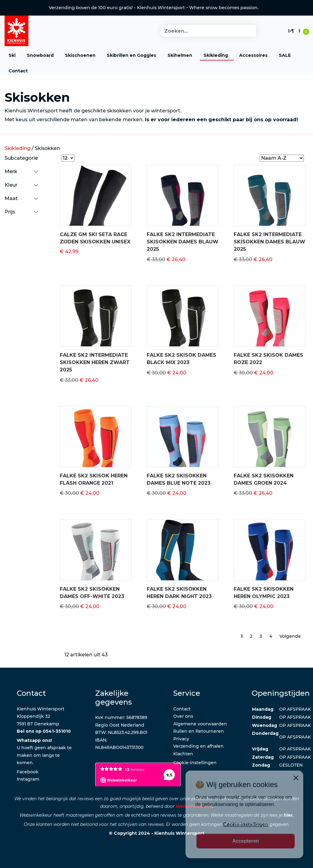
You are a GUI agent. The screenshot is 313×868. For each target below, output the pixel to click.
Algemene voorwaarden (200, 724)
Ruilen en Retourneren (199, 731)
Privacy (181, 739)
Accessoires (253, 55)
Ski (12, 55)
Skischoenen (80, 55)
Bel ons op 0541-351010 (44, 731)
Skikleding (216, 55)
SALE (285, 55)
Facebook (28, 772)
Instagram (28, 779)
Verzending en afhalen (198, 746)
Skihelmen (180, 55)
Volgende (290, 636)
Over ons (183, 716)
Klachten (183, 754)
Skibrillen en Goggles (131, 55)
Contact (18, 71)
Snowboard (40, 55)
